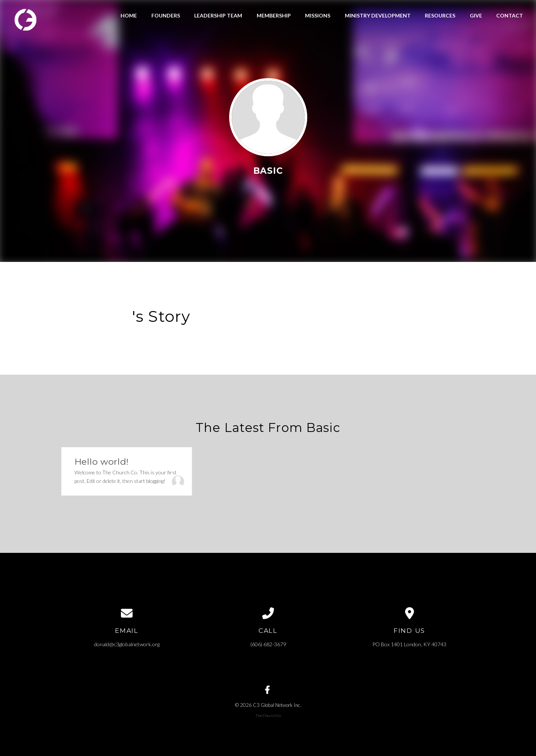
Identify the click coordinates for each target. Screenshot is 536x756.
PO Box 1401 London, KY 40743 (409, 644)
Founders (166, 15)
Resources (440, 15)
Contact (510, 15)
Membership (274, 15)
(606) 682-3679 (268, 644)
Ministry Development (378, 15)
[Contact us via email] (127, 614)
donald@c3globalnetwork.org (127, 644)
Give (476, 15)
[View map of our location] (410, 614)
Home (129, 15)
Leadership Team (218, 15)
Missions (318, 15)
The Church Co (268, 715)
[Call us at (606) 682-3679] (268, 614)
